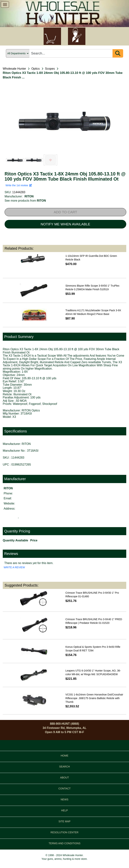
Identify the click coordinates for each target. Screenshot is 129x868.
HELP (65, 810)
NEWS (64, 799)
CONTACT (65, 788)
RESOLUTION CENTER (64, 832)
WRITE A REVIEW (14, 567)
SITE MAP (64, 821)
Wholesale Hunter (14, 69)
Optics (35, 69)
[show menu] (5, 5)
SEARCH (64, 767)
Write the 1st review (19, 185)
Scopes (50, 69)
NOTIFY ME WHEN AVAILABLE (65, 224)
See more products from (25, 201)
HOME (64, 756)
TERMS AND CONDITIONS (64, 843)
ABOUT (64, 778)
